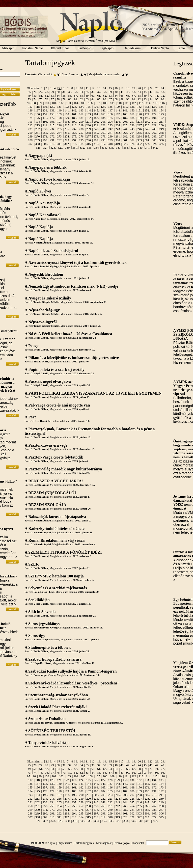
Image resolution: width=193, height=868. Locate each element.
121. (60, 107)
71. (157, 96)
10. (82, 88)
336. (111, 148)
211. (162, 122)
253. (52, 133)
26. (35, 92)
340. (141, 148)
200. (82, 122)
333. (90, 148)
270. (38, 136)
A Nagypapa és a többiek (46, 167)
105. (83, 103)
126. (96, 107)
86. (105, 99)
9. (77, 88)
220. (89, 125)
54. (59, 96)
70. (151, 96)
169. (133, 114)
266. (147, 133)
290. (45, 140)
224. (118, 125)
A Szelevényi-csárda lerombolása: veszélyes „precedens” (72, 683)
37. (99, 92)
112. (134, 103)
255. (67, 133)
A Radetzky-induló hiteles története (55, 529)
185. (111, 118)
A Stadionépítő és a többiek (48, 647)
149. (125, 110)
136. (31, 110)
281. (118, 136)
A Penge (32, 346)
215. (52, 125)
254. (60, 133)
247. (147, 129)
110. (120, 103)
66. (128, 96)
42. (128, 92)
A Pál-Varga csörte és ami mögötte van (57, 405)
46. (151, 92)
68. (140, 96)
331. (75, 148)
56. (70, 96)
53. (53, 96)
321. (133, 144)
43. (134, 92)
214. (45, 125)
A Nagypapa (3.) (39, 155)
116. (163, 103)
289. (38, 140)
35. (88, 92)
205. (118, 122)
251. (38, 133)
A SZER (32, 564)
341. (148, 148)
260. (103, 133)
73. (30, 99)
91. (134, 99)
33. (76, 92)
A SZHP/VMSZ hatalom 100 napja (54, 576)
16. (117, 88)
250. (31, 133)
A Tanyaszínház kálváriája (47, 743)
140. (60, 110)
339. (133, 148)
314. (82, 144)
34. (82, 92)
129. (118, 107)
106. (91, 103)
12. (93, 88)
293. (67, 140)
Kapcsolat (138, 843)
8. (72, 88)
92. (140, 99)
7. (68, 88)
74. (35, 99)
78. (59, 99)
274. (67, 136)
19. (134, 88)
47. (157, 92)
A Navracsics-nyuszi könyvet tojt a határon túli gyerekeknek (76, 262)
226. (133, 125)
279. (103, 136)
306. (162, 140)
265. (140, 133)
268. (162, 133)
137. (38, 110)
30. (59, 92)
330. (68, 148)
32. (70, 92)
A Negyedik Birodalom (44, 274)
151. (140, 110)
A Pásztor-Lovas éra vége (46, 445)
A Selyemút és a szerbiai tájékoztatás (56, 588)
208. (140, 122)
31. (64, 92)
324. (154, 144)
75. (41, 99)
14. (105, 88)
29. (53, 92)
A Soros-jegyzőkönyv (42, 624)
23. (157, 88)
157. (45, 114)
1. (42, 88)
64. (117, 96)
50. (35, 96)
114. (149, 103)
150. (133, 110)
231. (31, 129)
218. (74, 125)
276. (82, 136)
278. (96, 136)
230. (162, 125)
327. (46, 148)
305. (154, 140)
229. (154, 125)
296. (89, 140)
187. (125, 118)
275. (74, 136)
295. (82, 140)
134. (154, 107)
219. (82, 125)
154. (162, 110)
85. (99, 99)
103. (69, 103)
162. (82, 114)
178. (60, 118)
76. (47, 99)
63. (111, 96)
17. (122, 88)
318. (111, 144)
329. (60, 148)
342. (155, 148)
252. (45, 133)
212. (31, 125)
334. (97, 148)
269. (31, 136)
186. (118, 118)
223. (111, 125)
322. (140, 144)
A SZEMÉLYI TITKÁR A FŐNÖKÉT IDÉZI (63, 552)
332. (82, 148)
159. (60, 114)
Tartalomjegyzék (84, 843)
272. (52, 136)
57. (76, 96)
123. (74, 107)
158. (52, 114)
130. (125, 107)
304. (147, 140)
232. (38, 129)
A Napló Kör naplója (42, 203)
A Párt (30, 417)
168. (125, 114)
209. (147, 122)
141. (67, 110)
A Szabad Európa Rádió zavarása (53, 659)
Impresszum (65, 843)
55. (64, 96)
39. (111, 92)
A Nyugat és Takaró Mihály (48, 298)
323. (147, 144)
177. (52, 118)
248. (154, 129)
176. (45, 118)
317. (103, 144)
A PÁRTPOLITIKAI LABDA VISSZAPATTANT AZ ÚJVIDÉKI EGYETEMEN (93, 393)
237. (74, 129)
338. (126, 148)
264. (133, 133)
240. (96, 129)
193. (31, 122)
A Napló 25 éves (38, 191)
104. (76, 103)
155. (31, 114)
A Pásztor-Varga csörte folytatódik (54, 457)
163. (89, 114)
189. (140, 118)
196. (53, 122)
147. (111, 110)
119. (45, 107)
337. (119, 148)
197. (60, 122)
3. (51, 88)
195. (45, 122)
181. (82, 118)
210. (154, 122)
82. (82, 99)
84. (93, 99)
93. (146, 99)
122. (67, 107)
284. (140, 136)
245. (133, 129)
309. (45, 144)
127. (103, 107)
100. (47, 103)
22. (151, 88)
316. (96, 144)
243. (118, 129)
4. (55, 88)
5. (60, 88)
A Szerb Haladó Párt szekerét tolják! (56, 707)
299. (111, 140)
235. (60, 129)
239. (89, 129)
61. (99, 96)
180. (74, 118)
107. (98, 103)
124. (81, 107)
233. (45, 129)
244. (125, 129)
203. (103, 122)
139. (52, 110)
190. (147, 118)
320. (125, 144)
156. (38, 114)
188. (133, 118)
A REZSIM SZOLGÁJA (46, 505)
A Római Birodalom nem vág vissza (55, 540)
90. (128, 99)
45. (146, 92)
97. (29, 103)
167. (118, 114)
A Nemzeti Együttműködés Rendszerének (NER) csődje (71, 286)
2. (47, 88)
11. (88, 88)
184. (103, 118)
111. (127, 103)
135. (162, 107)
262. (118, 133)
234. (52, 129)
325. (162, 144)
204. (111, 122)
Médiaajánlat (104, 843)
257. (82, 133)
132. (140, 107)
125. (89, 107)
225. (125, 125)
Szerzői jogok (122, 843)
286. (154, 136)
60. (93, 96)
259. (96, 133)
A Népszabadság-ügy (42, 310)
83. (88, 99)
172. (154, 114)
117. (31, 107)
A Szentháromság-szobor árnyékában (56, 695)
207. (133, 122)
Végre (178, 172)
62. (105, 96)
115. (156, 103)
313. (74, 144)
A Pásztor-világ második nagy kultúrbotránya (63, 469)
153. (154, 110)
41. (122, 92)
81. (76, 99)
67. (134, 96)
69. (146, 96)
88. (117, 99)
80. (70, 99)
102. (62, 103)
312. (67, 144)
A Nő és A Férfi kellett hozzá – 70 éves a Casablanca (68, 334)
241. (103, 129)
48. (163, 92)
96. (163, 99)
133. (147, 107)
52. (47, 96)
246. (140, 129)
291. (52, 140)
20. (140, 88)
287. (162, 136)
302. (133, 140)
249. (162, 129)
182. (89, 118)
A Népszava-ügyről (41, 322)
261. (111, 133)
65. (122, 96)
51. (41, 96)
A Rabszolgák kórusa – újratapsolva (55, 517)
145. (96, 110)
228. (147, 125)
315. (89, 144)
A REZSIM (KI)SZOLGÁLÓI (50, 493)
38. (105, 92)
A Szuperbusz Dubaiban (45, 719)
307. (31, 144)
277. (89, 136)
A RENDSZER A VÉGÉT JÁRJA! (54, 481)
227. (140, 125)
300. (118, 140)
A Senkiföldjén (37, 600)
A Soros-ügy (35, 636)
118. (38, 107)
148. (118, 110)
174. (31, 118)
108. (105, 103)
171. (147, 114)
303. (140, 140)
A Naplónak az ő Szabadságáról (52, 251)
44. (140, 92)
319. (118, 144)
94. (151, 99)
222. (103, 125)
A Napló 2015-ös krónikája (47, 179)
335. (104, 148)
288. (31, 140)
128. (111, 107)
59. (88, 96)
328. (53, 148)
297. (96, 140)
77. (53, 99)
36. (93, 92)
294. (74, 140)
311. (60, 144)
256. (74, 133)
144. (89, 110)
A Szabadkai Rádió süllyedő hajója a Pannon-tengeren (71, 671)
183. (96, 118)
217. (67, 125)
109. (113, 103)
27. (41, 92)
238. (82, 129)
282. (125, 136)
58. (82, 96)
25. (30, 92)
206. (125, 122)
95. (157, 99)
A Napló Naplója (39, 227)
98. (35, 103)
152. (147, 110)
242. (111, 129)
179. (67, 118)
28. (47, 92)
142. (74, 110)
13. (99, 88)
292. (60, 140)
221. (96, 125)
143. (82, 110)
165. (103, 114)
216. (60, 125)
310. (53, 144)
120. (52, 107)
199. (74, 122)
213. (38, 125)
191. (154, 118)
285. (147, 136)
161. (74, 114)
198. (67, 122)
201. (89, 122)
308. (38, 144)
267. (154, 133)
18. (128, 88)
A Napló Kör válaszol (43, 215)
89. (122, 99)
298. (103, 140)
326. (39, 148)
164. (96, 114)
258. (89, 133)
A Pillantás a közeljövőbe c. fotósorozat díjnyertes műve (72, 358)
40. (117, 92)
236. (67, 129)
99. (41, 103)
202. (96, 122)
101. (54, 103)
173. (162, 114)
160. (67, 114)
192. (162, 118)
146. (103, 110)
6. (64, 88)
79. (64, 99)
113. (141, 103)
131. (132, 107)
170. (140, 114)
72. (163, 96)
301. (125, 140)
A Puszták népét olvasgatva (48, 381)
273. (60, 136)
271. (45, 136)
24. (163, 88)
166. (111, 114)
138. (45, 110)
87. (111, 99)
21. (146, 88)
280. (111, 136)
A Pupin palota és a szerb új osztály (55, 369)
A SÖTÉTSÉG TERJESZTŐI (50, 731)
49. (30, 96)
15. (111, 88)
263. (125, 133)
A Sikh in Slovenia (40, 612)
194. (38, 122)
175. (38, 118)
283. (133, 136)
